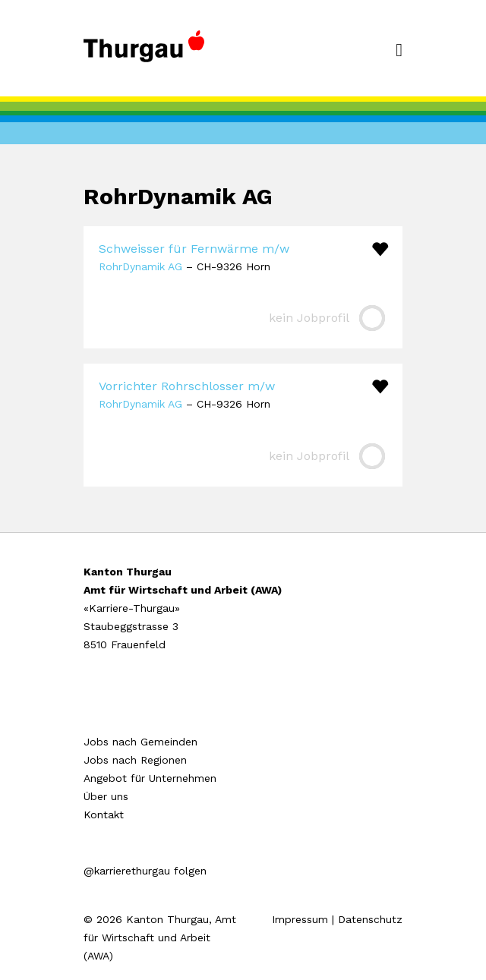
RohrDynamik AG (140, 266)
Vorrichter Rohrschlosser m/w (187, 386)
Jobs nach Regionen (135, 760)
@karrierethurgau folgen (145, 871)
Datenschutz (370, 919)
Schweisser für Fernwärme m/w (194, 249)
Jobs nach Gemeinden (140, 742)
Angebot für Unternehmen (150, 778)
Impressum (300, 919)
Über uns (106, 796)
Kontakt (104, 815)
